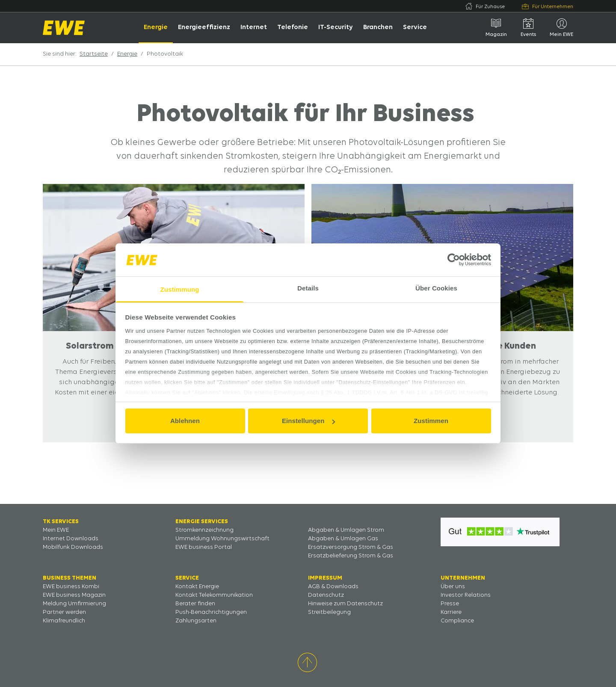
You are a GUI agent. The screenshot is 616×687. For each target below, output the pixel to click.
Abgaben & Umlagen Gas (343, 539)
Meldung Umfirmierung (74, 604)
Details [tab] (308, 288)
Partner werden (64, 612)
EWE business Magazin (74, 595)
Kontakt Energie (197, 587)
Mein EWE (56, 530)
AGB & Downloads (333, 587)
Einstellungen (308, 421)
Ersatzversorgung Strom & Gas (351, 547)
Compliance (457, 621)
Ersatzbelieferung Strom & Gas (351, 556)
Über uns (453, 587)
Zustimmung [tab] (180, 289)
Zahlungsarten (196, 621)
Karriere (451, 612)
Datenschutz (326, 595)
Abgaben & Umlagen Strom (346, 530)
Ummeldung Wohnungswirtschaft (222, 539)
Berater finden (195, 604)
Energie (156, 27)
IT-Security (336, 27)
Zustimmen (431, 421)
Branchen (378, 27)
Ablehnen (185, 421)
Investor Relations (466, 595)
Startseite (94, 54)
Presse (450, 604)
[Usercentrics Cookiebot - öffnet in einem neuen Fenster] (454, 260)
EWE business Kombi (71, 587)
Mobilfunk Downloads (73, 547)
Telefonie (293, 27)
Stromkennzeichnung (204, 530)
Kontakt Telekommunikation (214, 595)
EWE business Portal (204, 547)
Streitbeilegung (329, 612)
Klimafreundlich (64, 621)
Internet (254, 27)
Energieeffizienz (204, 27)
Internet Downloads (71, 539)
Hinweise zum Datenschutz (345, 604)
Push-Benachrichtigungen (211, 612)
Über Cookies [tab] (436, 288)
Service (415, 27)
